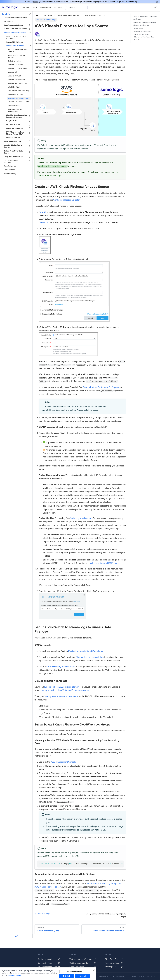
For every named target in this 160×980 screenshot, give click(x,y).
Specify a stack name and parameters (61, 696)
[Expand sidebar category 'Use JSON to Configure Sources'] (30, 146)
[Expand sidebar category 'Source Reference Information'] (30, 161)
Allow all (83, 976)
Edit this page (42, 914)
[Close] (157, 2)
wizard (61, 667)
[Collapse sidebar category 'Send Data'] (30, 14)
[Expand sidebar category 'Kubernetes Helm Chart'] (30, 141)
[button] (18, 138)
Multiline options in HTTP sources (105, 563)
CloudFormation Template (143, 31)
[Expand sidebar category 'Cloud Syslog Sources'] (30, 128)
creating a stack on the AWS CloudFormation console (64, 690)
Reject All (67, 976)
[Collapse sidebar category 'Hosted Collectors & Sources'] (30, 33)
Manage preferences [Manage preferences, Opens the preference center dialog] (75, 971)
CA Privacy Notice (119, 976)
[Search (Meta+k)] (76, 7)
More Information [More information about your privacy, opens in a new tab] (14, 975)
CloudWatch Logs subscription (90, 657)
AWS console (139, 28)
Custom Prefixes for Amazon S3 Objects (101, 387)
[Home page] (37, 16)
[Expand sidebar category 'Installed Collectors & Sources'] (30, 29)
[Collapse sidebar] (16, 936)
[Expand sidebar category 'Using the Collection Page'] (30, 157)
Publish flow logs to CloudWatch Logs (85, 651)
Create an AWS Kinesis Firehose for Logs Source (145, 18)
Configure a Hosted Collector (66, 200)
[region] (48, 974)
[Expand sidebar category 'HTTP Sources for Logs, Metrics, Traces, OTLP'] (30, 133)
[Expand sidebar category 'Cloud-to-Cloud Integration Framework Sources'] (30, 116)
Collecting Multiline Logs (81, 518)
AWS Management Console (63, 762)
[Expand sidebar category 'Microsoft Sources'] (30, 125)
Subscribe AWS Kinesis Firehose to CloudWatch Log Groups (144, 37)
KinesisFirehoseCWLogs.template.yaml (62, 687)
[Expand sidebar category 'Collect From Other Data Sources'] (30, 152)
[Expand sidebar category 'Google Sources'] (30, 121)
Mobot (36, 2)
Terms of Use (103, 976)
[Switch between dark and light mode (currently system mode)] (156, 7)
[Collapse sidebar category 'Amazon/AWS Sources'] (30, 46)
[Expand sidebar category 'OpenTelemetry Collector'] (30, 25)
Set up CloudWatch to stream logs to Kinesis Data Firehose (144, 24)
